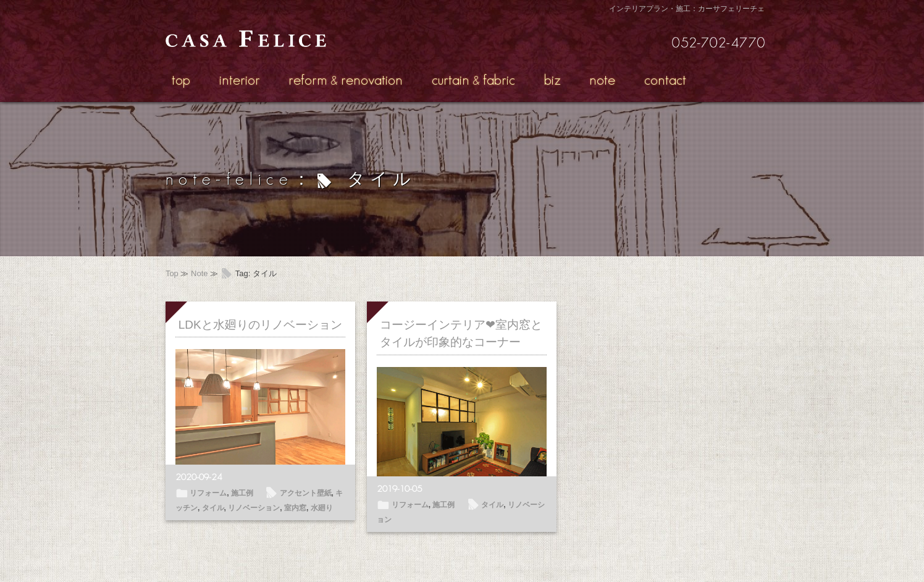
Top (172, 273)
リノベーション (254, 508)
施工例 (242, 493)
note (602, 79)
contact (665, 79)
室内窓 (295, 508)
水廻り (322, 508)
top (181, 79)
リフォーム (208, 493)
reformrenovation (346, 79)
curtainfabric (473, 79)
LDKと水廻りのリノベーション (260, 325)
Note (199, 273)
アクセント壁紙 (306, 493)
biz (552, 79)
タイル (213, 508)
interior (240, 79)
